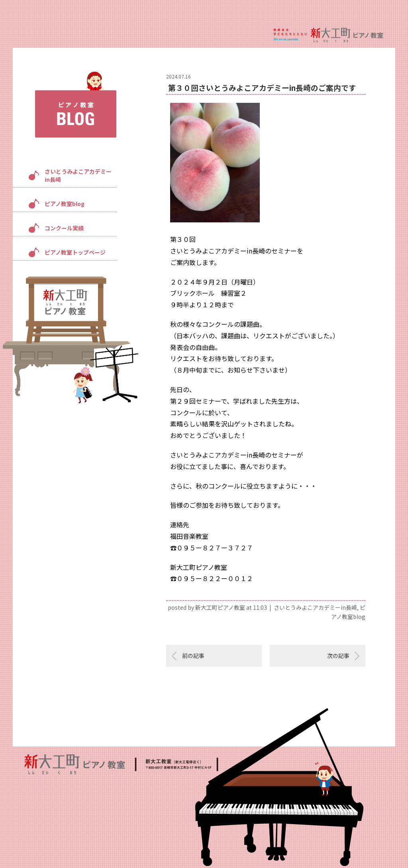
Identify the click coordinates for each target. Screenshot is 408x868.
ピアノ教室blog (65, 204)
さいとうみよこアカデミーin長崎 (78, 175)
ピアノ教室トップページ (75, 252)
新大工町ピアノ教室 (220, 607)
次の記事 (338, 656)
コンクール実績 (64, 228)
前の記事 (193, 656)
